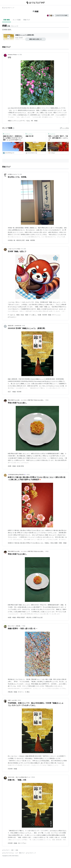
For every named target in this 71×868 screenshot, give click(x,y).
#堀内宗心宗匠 (20, 240)
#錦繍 (36, 121)
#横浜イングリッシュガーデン (17, 121)
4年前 (47, 551)
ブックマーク (6, 134)
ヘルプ (16, 853)
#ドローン (21, 692)
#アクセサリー (12, 317)
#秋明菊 (32, 240)
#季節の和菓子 (21, 617)
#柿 (32, 121)
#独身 (27, 315)
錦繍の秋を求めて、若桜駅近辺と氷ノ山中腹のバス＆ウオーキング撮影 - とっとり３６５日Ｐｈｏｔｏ (13, 138)
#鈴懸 (10, 466)
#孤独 (18, 315)
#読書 (39, 315)
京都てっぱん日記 (12, 700)
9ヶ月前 (20, 174)
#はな (28, 121)
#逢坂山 (47, 543)
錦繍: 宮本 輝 (29, 136)
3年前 (47, 400)
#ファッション (56, 315)
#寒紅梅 (10, 692)
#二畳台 (27, 692)
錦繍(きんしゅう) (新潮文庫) (25, 35)
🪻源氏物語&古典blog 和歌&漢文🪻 (17, 475)
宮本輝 (4, 30)
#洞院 (60, 543)
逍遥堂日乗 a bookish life (14, 326)
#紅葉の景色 (20, 466)
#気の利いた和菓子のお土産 (34, 617)
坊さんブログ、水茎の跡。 (15, 626)
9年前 (19, 700)
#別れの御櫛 (54, 543)
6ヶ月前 (20, 55)
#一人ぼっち (11, 315)
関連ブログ (27, 20)
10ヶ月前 (23, 249)
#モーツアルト (22, 843)
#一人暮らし (33, 315)
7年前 (24, 626)
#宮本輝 (44, 315)
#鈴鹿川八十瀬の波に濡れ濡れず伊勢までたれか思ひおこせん (26, 543)
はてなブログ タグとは (8, 853)
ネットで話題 (17, 20)
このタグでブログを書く (62, 15)
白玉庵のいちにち (12, 174)
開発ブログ (22, 853)
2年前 (24, 326)
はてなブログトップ (31, 853)
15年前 (33, 777)
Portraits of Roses (12, 55)
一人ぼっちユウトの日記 (14, 249)
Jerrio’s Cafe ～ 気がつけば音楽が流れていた (19, 777)
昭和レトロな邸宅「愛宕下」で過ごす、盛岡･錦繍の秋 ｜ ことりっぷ (58, 138)
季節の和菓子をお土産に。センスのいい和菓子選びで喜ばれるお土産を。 (26, 400)
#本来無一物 (11, 240)
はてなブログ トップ (8, 8)
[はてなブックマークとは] (13, 128)
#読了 (10, 392)
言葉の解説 (7, 20)
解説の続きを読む (35, 39)
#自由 (22, 315)
